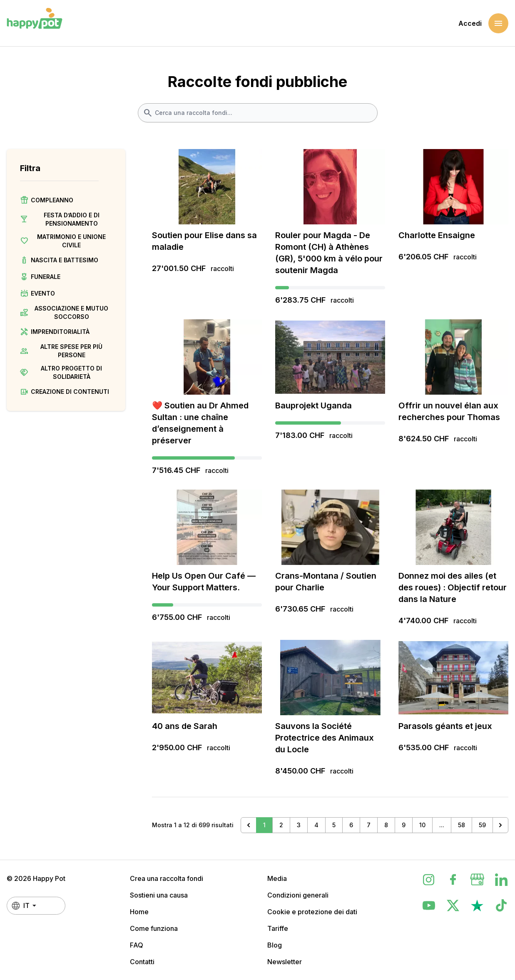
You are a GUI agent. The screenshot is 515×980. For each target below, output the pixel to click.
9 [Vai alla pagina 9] (404, 825)
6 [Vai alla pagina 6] (351, 825)
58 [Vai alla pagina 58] (462, 825)
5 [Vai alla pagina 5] (334, 825)
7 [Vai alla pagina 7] (369, 825)
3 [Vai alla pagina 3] (299, 825)
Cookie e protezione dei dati (312, 912)
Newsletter (285, 962)
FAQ (137, 945)
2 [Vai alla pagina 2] (281, 825)
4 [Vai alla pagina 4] (316, 825)
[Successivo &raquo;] (500, 825)
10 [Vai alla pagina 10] (422, 825)
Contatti (142, 962)
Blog (275, 945)
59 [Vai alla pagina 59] (482, 825)
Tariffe (278, 928)
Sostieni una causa (159, 895)
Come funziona (154, 928)
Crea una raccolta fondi (167, 878)
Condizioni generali (298, 895)
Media (277, 878)
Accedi (470, 23)
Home (139, 912)
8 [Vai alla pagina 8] (386, 825)
